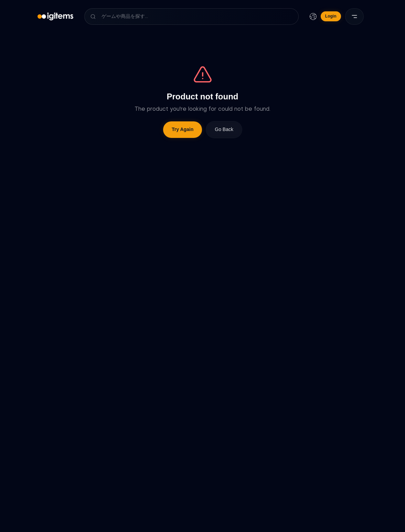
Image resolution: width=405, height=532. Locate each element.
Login (331, 16)
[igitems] (56, 17)
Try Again (183, 129)
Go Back (224, 129)
